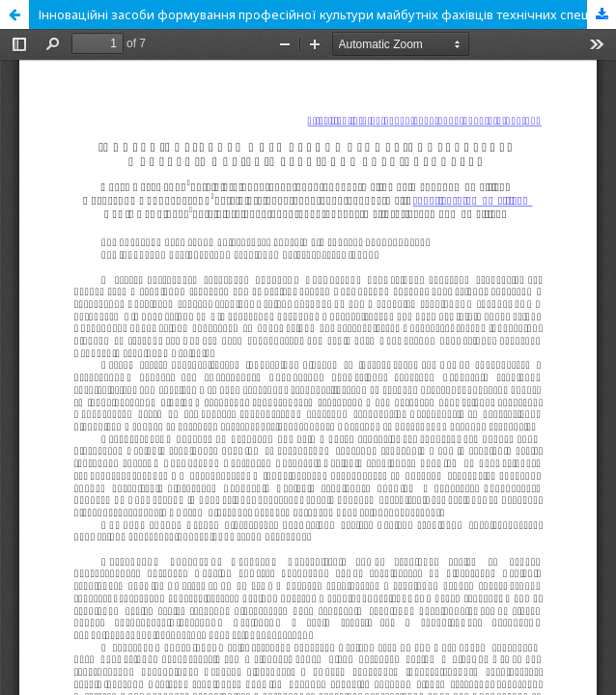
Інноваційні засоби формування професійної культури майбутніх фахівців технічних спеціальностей (327, 14)
